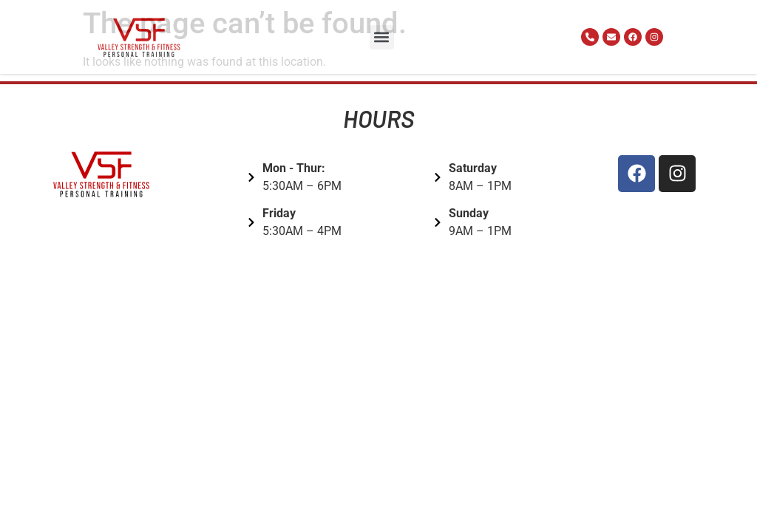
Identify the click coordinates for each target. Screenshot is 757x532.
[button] (382, 37)
